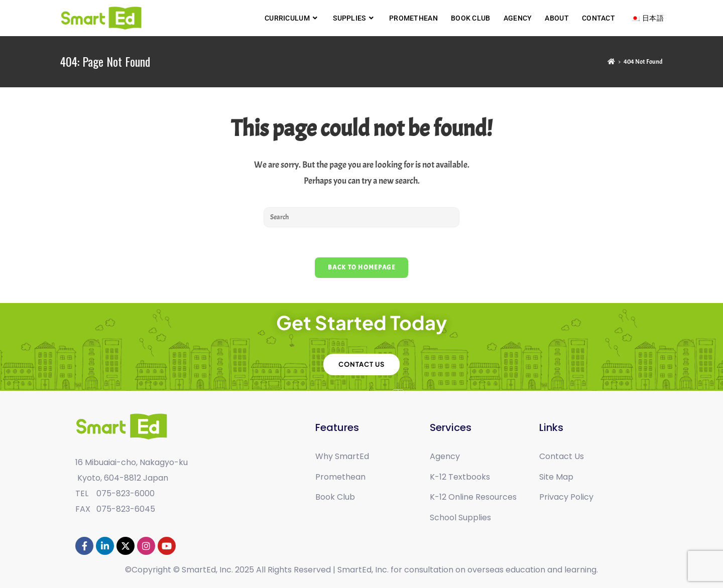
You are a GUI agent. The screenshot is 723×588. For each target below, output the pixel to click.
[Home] (611, 62)
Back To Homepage (361, 267)
